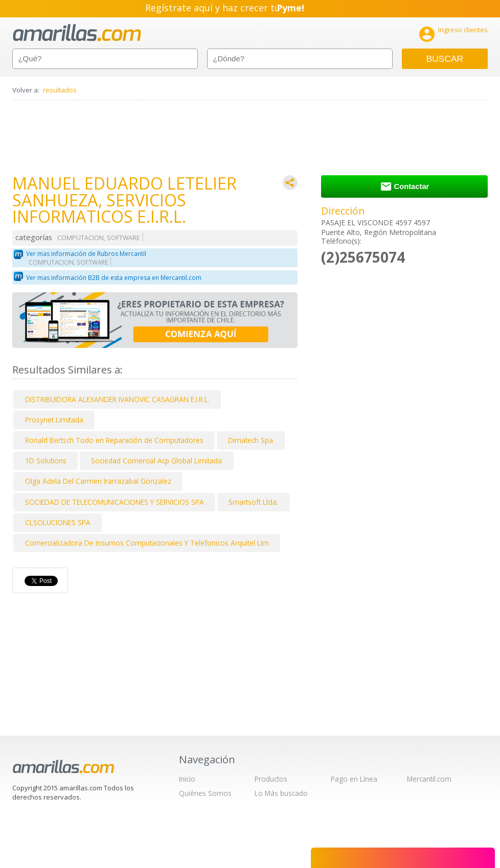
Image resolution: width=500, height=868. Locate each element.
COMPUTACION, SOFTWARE (99, 238)
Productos (271, 779)
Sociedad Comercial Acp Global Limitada (156, 461)
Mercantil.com (429, 779)
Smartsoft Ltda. (253, 502)
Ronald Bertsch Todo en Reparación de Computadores (114, 440)
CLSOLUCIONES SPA (58, 522)
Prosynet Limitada (54, 420)
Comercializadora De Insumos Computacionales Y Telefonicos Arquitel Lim (147, 543)
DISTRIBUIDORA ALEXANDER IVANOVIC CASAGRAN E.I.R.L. (117, 399)
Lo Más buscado (281, 793)
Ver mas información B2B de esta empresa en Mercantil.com (114, 278)
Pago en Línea (354, 779)
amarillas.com (77, 33)
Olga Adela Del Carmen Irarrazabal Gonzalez (98, 481)
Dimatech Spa (251, 440)
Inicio (187, 779)
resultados (60, 90)
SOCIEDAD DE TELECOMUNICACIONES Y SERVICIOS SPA (115, 502)
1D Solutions (46, 461)
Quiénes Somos (205, 793)
